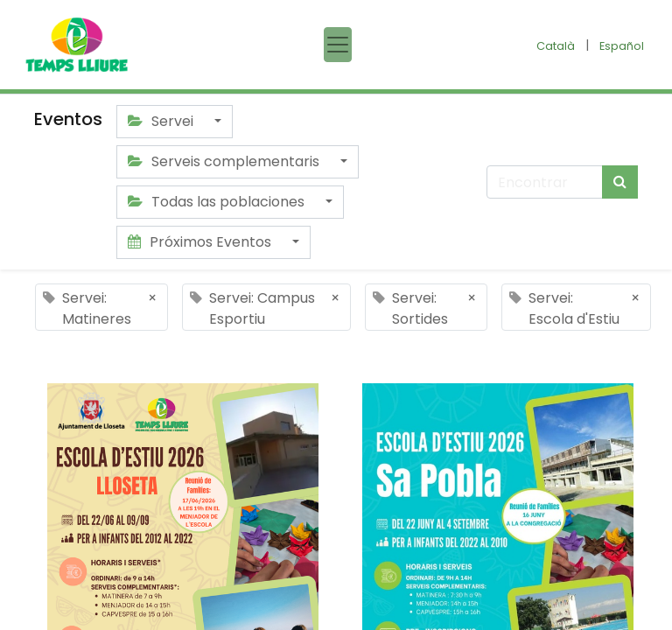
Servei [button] (162, 121)
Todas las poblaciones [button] (218, 202)
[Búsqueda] (620, 182)
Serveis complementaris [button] (225, 161)
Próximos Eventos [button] (201, 242)
